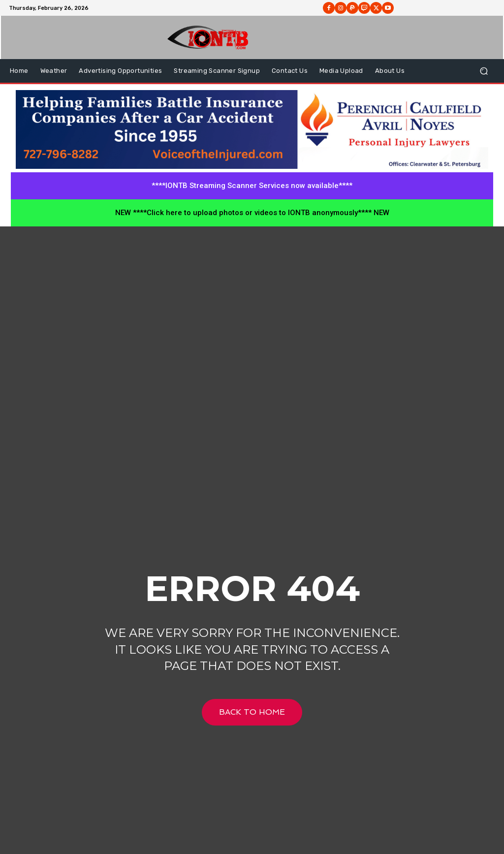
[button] (484, 71)
